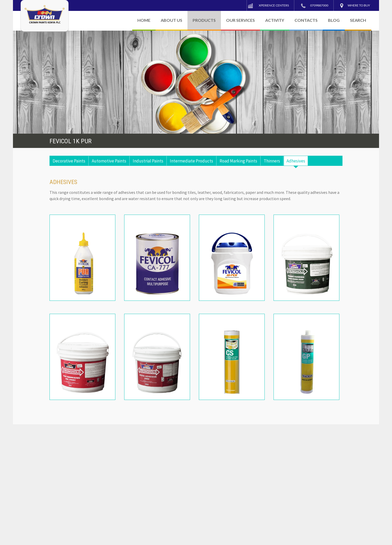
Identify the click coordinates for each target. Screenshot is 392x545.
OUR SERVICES (240, 20)
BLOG (334, 20)
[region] (196, 82)
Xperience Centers (274, 5)
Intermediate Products (191, 161)
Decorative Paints (69, 161)
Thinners (272, 161)
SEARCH (358, 20)
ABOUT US (171, 20)
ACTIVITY (275, 20)
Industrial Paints (148, 161)
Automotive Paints (109, 161)
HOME (144, 20)
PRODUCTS (204, 20)
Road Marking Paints (238, 161)
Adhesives (296, 161)
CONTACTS (306, 20)
